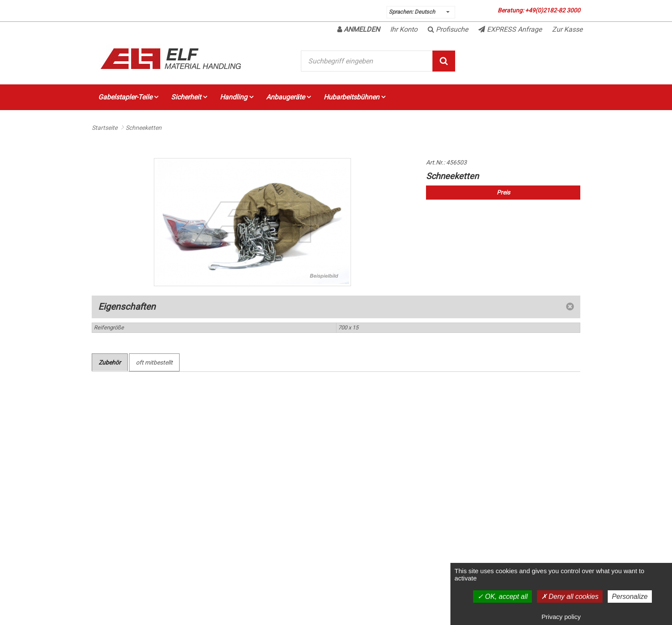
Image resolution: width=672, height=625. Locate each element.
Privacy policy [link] (561, 617)
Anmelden (358, 29)
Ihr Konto (404, 29)
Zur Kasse (567, 29)
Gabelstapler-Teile (128, 97)
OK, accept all (502, 597)
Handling (237, 97)
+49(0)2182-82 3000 (553, 10)
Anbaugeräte (288, 97)
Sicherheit (189, 97)
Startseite (105, 128)
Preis (503, 192)
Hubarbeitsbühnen (354, 97)
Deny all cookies (570, 597)
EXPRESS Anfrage (510, 29)
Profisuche (448, 29)
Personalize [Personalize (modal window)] (630, 597)
